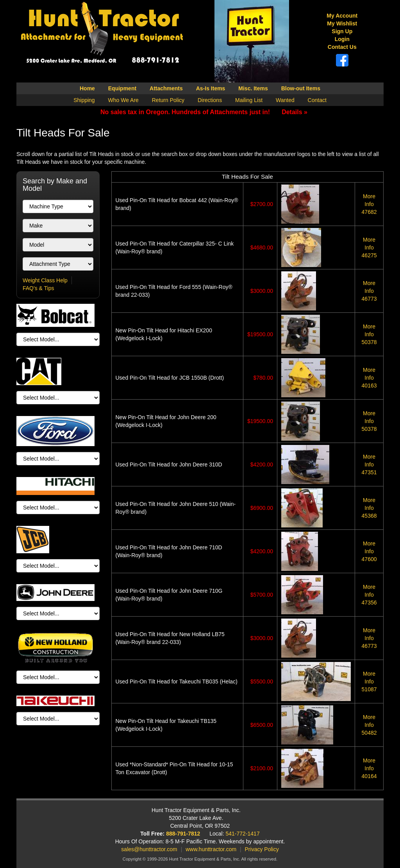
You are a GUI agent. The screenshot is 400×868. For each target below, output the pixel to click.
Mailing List (249, 100)
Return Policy (168, 100)
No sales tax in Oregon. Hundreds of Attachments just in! (204, 112)
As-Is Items (211, 88)
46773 (369, 291)
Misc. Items (253, 88)
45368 (369, 508)
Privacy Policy (262, 849)
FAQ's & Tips (38, 288)
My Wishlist (342, 23)
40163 (369, 378)
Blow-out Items (301, 88)
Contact (317, 100)
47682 (369, 204)
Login (342, 39)
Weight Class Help (45, 280)
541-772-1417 (243, 834)
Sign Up (342, 31)
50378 (369, 334)
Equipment (122, 88)
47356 (369, 595)
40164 (369, 768)
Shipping (84, 100)
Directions (210, 100)
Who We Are (123, 100)
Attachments (166, 88)
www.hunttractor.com (211, 849)
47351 (369, 464)
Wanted (285, 100)
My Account (342, 16)
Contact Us (342, 47)
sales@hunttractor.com (149, 849)
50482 (369, 725)
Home (87, 88)
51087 (369, 681)
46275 (369, 247)
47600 (369, 551)
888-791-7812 (183, 834)
